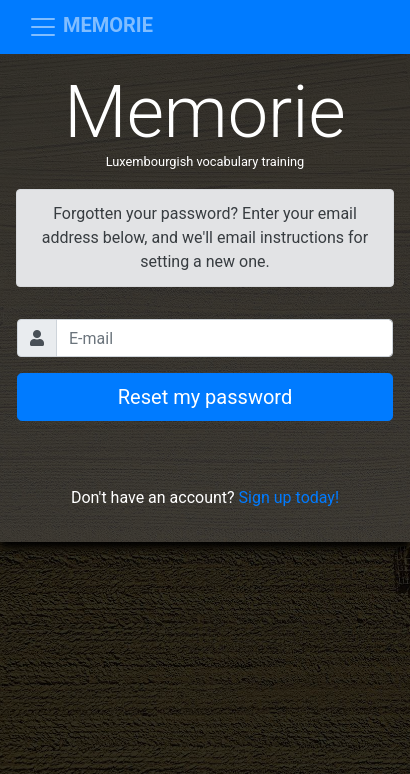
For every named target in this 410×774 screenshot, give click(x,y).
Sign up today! (289, 497)
